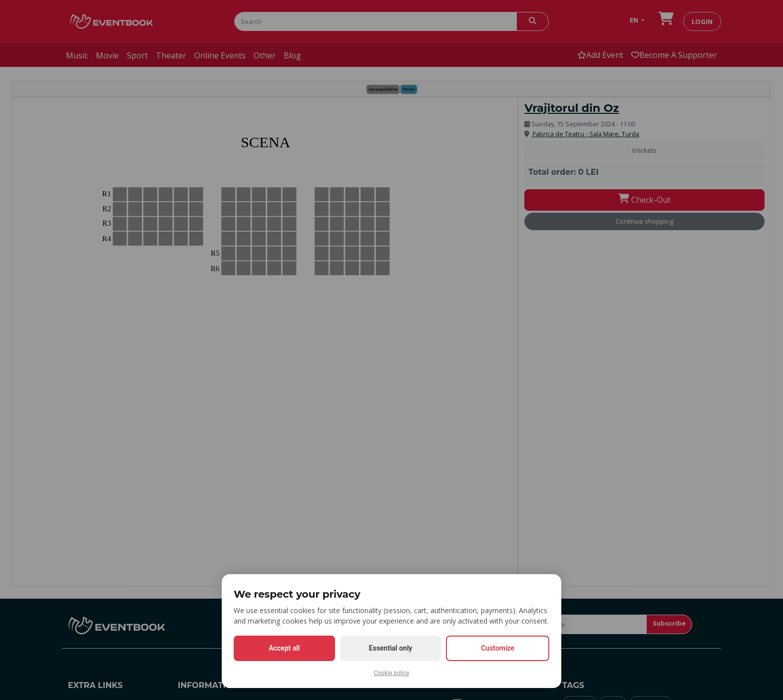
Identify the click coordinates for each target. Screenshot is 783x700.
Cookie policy (391, 673)
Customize (498, 648)
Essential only (391, 648)
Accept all (284, 648)
